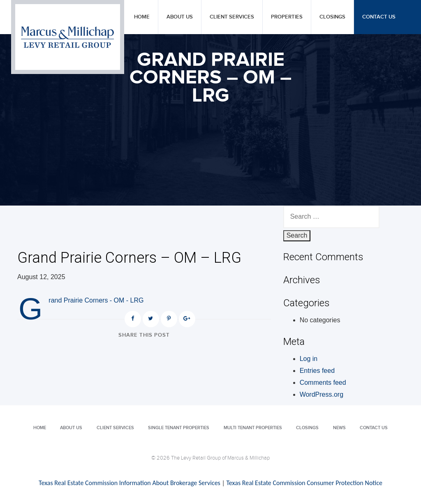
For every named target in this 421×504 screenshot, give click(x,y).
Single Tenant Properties (179, 428)
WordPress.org (322, 394)
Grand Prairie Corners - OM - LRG (96, 300)
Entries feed (317, 371)
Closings (332, 17)
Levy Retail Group (68, 37)
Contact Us (379, 17)
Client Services (232, 17)
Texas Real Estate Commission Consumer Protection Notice (304, 483)
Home (142, 17)
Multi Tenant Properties (253, 428)
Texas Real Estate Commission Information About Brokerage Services (130, 483)
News (339, 428)
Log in (309, 359)
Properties (287, 17)
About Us (180, 17)
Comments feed (323, 383)
